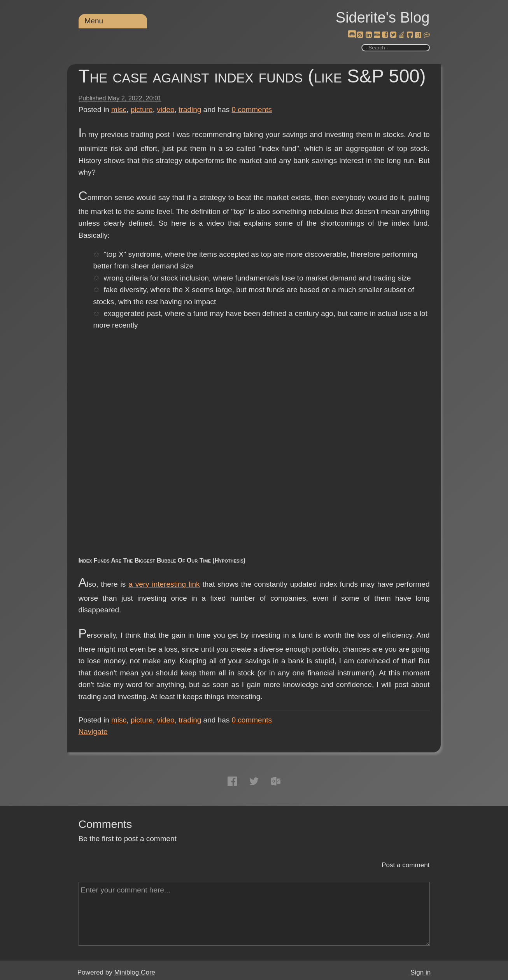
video (166, 110)
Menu (94, 21)
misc (119, 110)
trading (190, 110)
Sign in (420, 972)
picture (142, 110)
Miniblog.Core (135, 972)
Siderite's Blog (383, 18)
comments (252, 110)
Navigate (93, 732)
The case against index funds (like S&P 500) (252, 76)
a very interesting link (164, 584)
